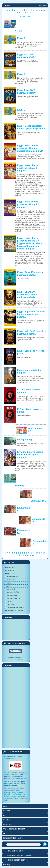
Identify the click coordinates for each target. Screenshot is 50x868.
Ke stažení (8, 824)
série (9, 586)
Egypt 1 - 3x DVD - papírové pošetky (27, 56)
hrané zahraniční (13, 577)
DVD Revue (10, 571)
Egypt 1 (21, 38)
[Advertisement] (16, 629)
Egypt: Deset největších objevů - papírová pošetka (31, 127)
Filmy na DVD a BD (15, 851)
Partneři (6, 811)
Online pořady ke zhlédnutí (14, 829)
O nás (6, 806)
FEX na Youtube (15, 752)
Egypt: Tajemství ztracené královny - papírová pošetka (31, 314)
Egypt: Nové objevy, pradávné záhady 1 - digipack (28, 168)
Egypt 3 (21, 110)
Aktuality (7, 864)
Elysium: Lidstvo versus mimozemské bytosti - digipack (30, 455)
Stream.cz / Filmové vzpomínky (20, 855)
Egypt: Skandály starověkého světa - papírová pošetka (28, 295)
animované (11, 589)
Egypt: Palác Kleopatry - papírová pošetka (30, 274)
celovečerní (11, 580)
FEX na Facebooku (16, 644)
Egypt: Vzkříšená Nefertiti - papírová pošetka (31, 333)
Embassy (20, 486)
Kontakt (6, 820)
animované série (13, 592)
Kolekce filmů (10, 568)
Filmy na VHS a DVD (13, 574)
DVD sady (11, 604)
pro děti (10, 601)
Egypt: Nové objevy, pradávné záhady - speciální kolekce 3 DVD (30, 148)
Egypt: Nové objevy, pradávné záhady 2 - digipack (28, 204)
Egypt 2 (21, 74)
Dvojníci (19, 31)
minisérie (10, 583)
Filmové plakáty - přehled (14, 611)
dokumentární (12, 595)
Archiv (11, 562)
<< (7, 10)
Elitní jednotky (25, 440)
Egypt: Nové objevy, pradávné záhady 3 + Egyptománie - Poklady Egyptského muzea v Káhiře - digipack (30, 243)
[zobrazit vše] (25, 16)
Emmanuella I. (38, 501)
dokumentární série (14, 598)
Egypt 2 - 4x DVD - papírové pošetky (27, 92)
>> (33, 13)
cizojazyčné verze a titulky (16, 607)
